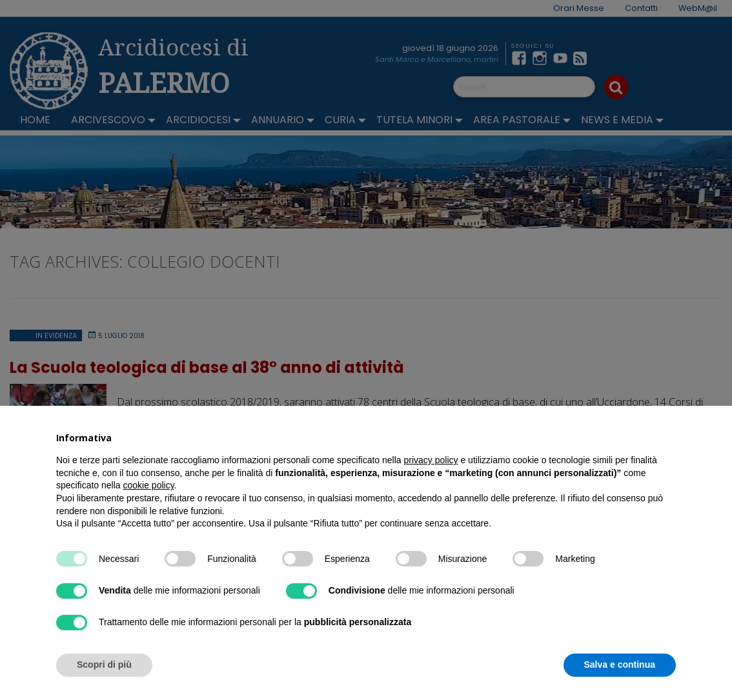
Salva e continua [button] (620, 665)
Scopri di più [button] (104, 665)
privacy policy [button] (431, 460)
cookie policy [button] (149, 485)
